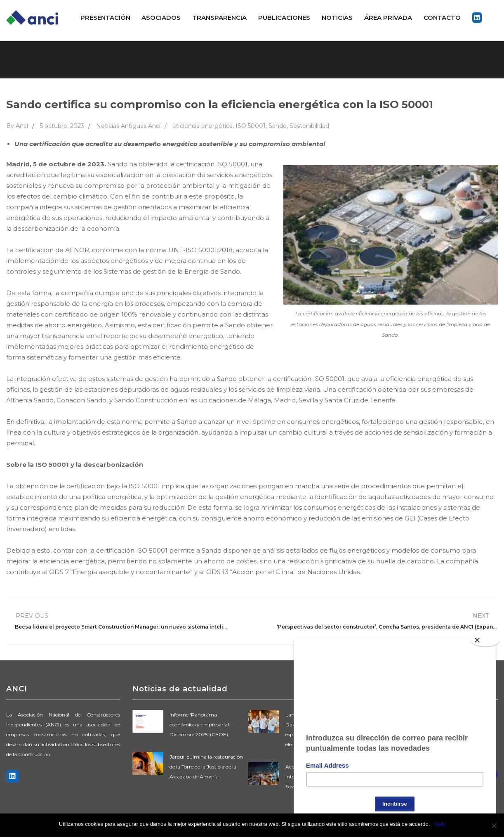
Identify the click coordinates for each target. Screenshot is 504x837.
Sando (278, 126)
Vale (439, 824)
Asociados (161, 18)
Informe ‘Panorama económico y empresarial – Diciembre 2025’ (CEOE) (201, 725)
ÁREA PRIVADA (388, 18)
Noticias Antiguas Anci (128, 126)
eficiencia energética (203, 126)
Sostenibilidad (309, 126)
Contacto (442, 18)
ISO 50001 (251, 126)
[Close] (485, 637)
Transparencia (219, 18)
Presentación (105, 18)
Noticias (337, 18)
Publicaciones (284, 18)
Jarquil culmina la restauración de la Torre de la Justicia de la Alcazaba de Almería (206, 767)
